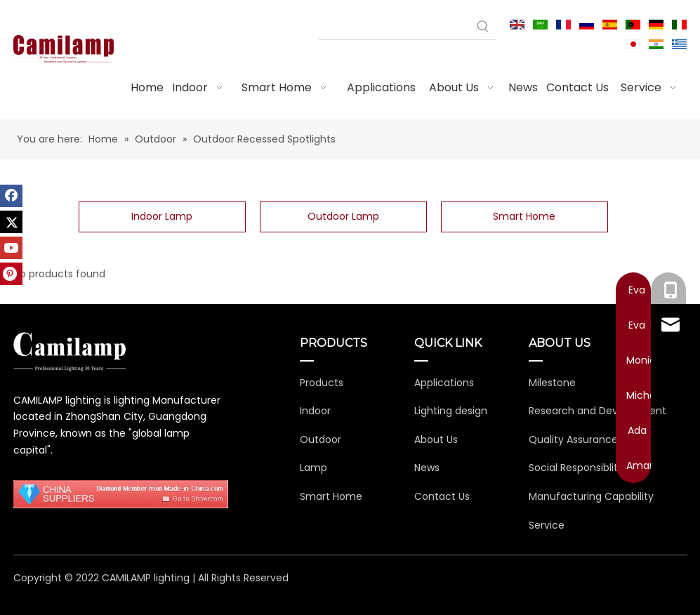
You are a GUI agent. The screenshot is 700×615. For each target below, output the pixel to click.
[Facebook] (11, 196)
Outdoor (321, 439)
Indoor (315, 411)
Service (547, 525)
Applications (444, 383)
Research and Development (597, 411)
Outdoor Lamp (343, 216)
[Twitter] (11, 222)
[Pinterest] (11, 274)
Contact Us (442, 496)
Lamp (313, 468)
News (427, 468)
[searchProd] (395, 27)
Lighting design (451, 411)
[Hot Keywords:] (483, 27)
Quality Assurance (573, 439)
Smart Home (524, 216)
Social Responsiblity (576, 468)
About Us (436, 439)
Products (322, 383)
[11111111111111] (121, 494)
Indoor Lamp (162, 216)
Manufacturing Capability (591, 496)
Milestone (552, 383)
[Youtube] (11, 248)
